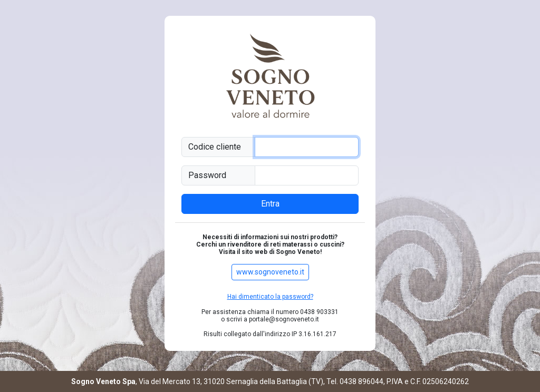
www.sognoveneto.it (270, 272)
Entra (270, 204)
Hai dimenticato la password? (270, 297)
